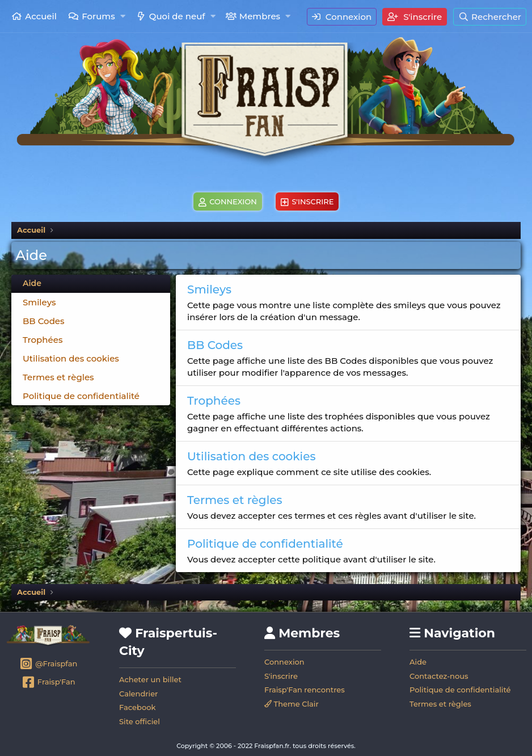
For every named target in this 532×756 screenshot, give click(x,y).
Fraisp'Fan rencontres (305, 690)
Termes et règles (58, 377)
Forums (98, 16)
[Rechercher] (490, 17)
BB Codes (44, 321)
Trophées (43, 340)
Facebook (137, 707)
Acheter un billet (150, 679)
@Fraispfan (48, 665)
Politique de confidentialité (81, 396)
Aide (418, 662)
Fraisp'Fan (48, 683)
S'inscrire (281, 676)
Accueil (41, 16)
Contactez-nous (439, 676)
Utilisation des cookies (71, 358)
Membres (260, 16)
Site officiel (140, 721)
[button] (123, 16)
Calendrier (138, 694)
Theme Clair (292, 704)
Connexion (284, 662)
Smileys (39, 302)
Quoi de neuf (177, 16)
